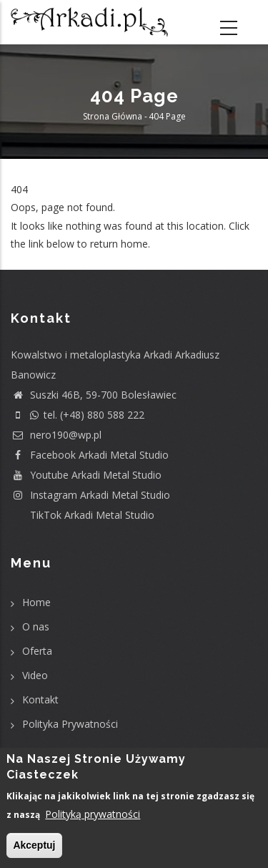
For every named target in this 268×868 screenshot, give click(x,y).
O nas (36, 626)
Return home (41, 262)
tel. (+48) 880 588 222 (78, 415)
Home (36, 602)
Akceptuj (34, 845)
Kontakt (40, 699)
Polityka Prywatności (70, 724)
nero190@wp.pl (56, 435)
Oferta (37, 651)
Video (35, 675)
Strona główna (113, 116)
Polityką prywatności (93, 814)
